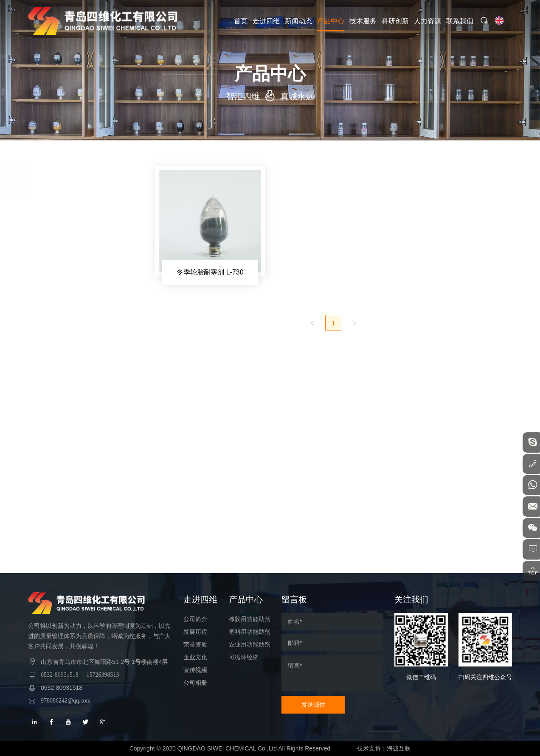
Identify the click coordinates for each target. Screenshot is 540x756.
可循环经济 (59, 461)
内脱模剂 (59, 374)
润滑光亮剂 (62, 391)
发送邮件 (313, 705)
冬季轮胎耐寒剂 (68, 289)
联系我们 (461, 21)
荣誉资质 (195, 645)
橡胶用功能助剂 (65, 219)
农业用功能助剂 (65, 439)
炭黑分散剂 (62, 306)
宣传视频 (195, 670)
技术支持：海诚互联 (385, 748)
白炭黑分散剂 (65, 323)
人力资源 (429, 21)
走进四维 (267, 21)
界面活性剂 (62, 357)
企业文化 (195, 657)
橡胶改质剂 (62, 255)
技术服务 (364, 21)
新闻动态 (300, 21)
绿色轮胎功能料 (68, 272)
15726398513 (103, 675)
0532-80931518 (60, 675)
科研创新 (397, 21)
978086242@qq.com (66, 701)
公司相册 (195, 683)
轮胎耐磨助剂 (65, 340)
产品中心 (332, 21)
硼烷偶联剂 (62, 238)
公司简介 (195, 619)
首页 (242, 21)
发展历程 (195, 632)
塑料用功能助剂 (65, 418)
